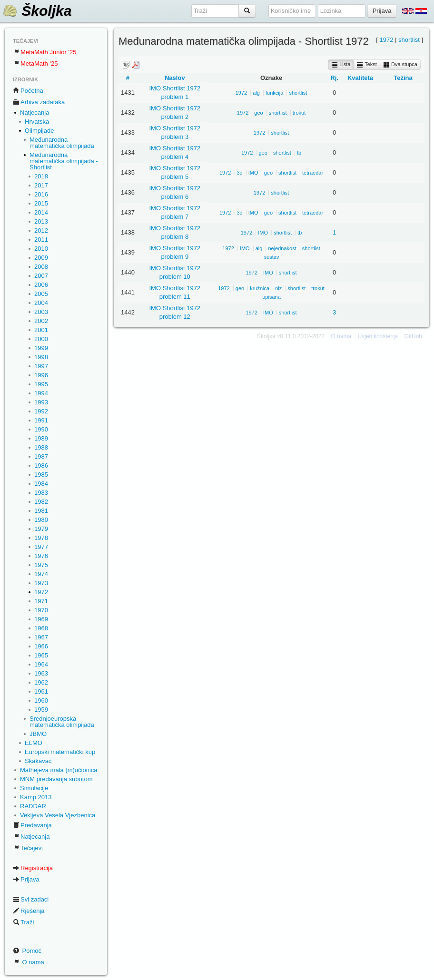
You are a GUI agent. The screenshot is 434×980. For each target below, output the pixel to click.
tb (299, 153)
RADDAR (33, 806)
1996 (41, 375)
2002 (41, 321)
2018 (41, 176)
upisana (271, 297)
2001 (41, 330)
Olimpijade (39, 131)
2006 (41, 285)
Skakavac (38, 761)
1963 (41, 673)
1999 (41, 348)
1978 (41, 538)
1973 (41, 583)
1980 (41, 520)
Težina (403, 78)
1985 (41, 475)
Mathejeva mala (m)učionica (59, 770)
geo (258, 113)
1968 (41, 628)
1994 (41, 393)
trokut (299, 113)
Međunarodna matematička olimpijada (62, 143)
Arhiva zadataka (39, 102)
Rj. (334, 78)
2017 (41, 185)
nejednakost (282, 248)
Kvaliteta (360, 78)
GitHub (413, 336)
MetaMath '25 (35, 64)
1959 (41, 710)
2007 (41, 276)
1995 (41, 384)
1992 (41, 411)
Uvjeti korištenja (378, 336)
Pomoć (27, 951)
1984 (41, 484)
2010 (41, 249)
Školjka (37, 11)
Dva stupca (400, 65)
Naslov (175, 78)
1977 (41, 547)
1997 (41, 366)
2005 (41, 294)
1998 (41, 357)
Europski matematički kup (60, 752)
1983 (41, 493)
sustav (272, 257)
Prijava (26, 879)
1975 (41, 565)
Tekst (367, 65)
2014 (41, 212)
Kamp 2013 (36, 797)
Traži (23, 922)
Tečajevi (28, 848)
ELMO (34, 743)
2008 (41, 267)
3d (240, 173)
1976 (41, 556)
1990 (41, 429)
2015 (41, 203)
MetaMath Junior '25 (44, 52)
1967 (41, 637)
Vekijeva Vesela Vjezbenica (58, 815)
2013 (41, 221)
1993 (41, 402)
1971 (41, 601)
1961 (41, 691)
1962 (41, 682)
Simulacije (34, 788)
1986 (41, 465)
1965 (41, 655)
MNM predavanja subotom (56, 779)
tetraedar (313, 173)
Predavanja (32, 825)
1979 (41, 529)
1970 (41, 610)
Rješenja (29, 911)
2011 (41, 240)
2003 (41, 312)
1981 (41, 511)
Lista (341, 65)
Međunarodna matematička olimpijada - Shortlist (64, 161)
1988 (41, 447)
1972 (41, 592)
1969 (41, 619)
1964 (41, 664)
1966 (41, 646)
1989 (41, 438)
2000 (41, 339)
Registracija (33, 868)
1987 (41, 456)
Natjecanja (35, 113)
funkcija (274, 93)
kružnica (260, 288)
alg (256, 93)
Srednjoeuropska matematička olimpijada (62, 722)
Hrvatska (37, 122)
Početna (28, 91)
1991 (41, 420)
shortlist (409, 40)
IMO (253, 173)
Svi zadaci (31, 899)
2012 (41, 230)
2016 (41, 194)
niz (278, 288)
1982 (41, 502)
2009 (41, 258)
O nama (29, 962)
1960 (41, 701)
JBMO (38, 734)
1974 (41, 574)
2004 (41, 303)
